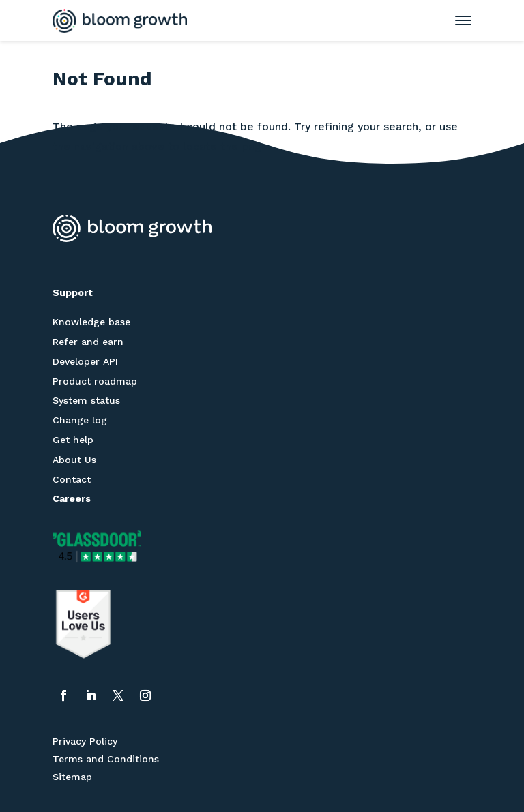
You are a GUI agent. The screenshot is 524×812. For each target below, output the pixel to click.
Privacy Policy (85, 741)
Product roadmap (95, 381)
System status (86, 400)
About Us (74, 460)
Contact (72, 479)
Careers (72, 498)
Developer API (85, 361)
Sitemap (72, 777)
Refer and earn (88, 342)
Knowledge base (91, 322)
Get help (73, 440)
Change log (80, 420)
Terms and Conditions (106, 759)
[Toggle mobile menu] (456, 20)
